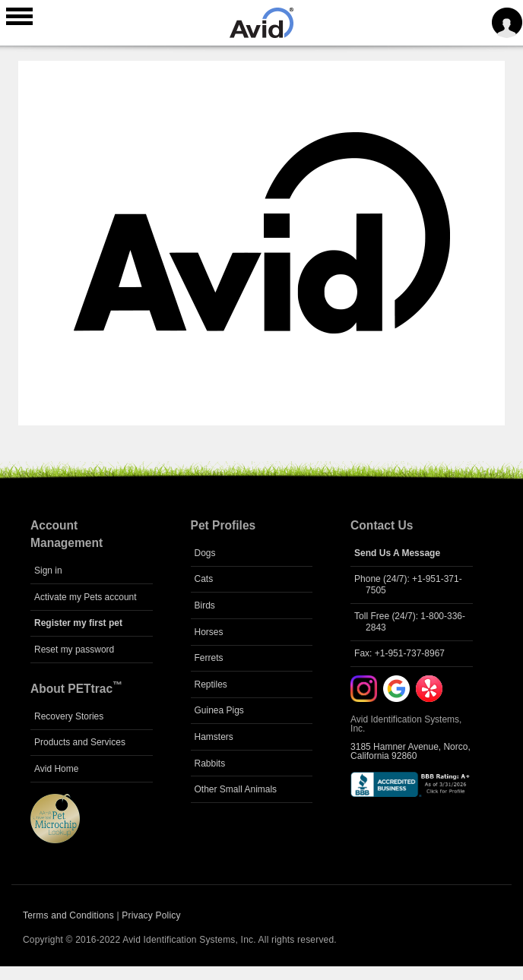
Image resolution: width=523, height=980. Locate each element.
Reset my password (74, 650)
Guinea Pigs (219, 710)
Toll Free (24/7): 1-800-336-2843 (410, 621)
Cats (204, 579)
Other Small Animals (236, 789)
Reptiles (211, 684)
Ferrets (209, 658)
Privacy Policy (151, 915)
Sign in (48, 571)
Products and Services (80, 742)
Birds (205, 605)
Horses (209, 632)
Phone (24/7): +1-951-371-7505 (408, 584)
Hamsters (214, 737)
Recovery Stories (69, 716)
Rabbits (210, 763)
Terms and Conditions (68, 915)
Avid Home (56, 769)
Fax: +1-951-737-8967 (399, 653)
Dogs (205, 553)
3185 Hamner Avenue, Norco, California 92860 (410, 751)
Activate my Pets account (86, 597)
